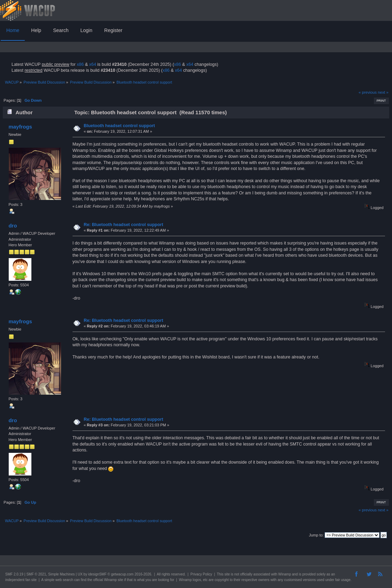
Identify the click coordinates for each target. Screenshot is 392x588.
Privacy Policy (201, 574)
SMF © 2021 (36, 574)
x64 (92, 64)
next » (383, 92)
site (227, 574)
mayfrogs (20, 127)
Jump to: (316, 535)
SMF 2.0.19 (14, 574)
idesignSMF (97, 574)
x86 (80, 64)
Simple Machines (61, 574)
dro (13, 226)
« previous (368, 92)
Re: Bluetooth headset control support (123, 225)
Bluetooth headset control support (119, 126)
